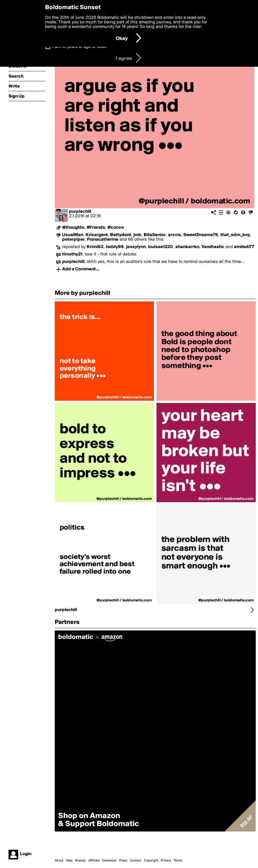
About (59, 861)
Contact (136, 861)
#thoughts (73, 228)
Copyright (151, 861)
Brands (81, 861)
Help (69, 861)
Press (123, 861)
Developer (109, 861)
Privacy (166, 861)
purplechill (80, 212)
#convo (116, 228)
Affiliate (94, 861)
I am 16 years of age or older (80, 47)
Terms (178, 861)
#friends (96, 228)
